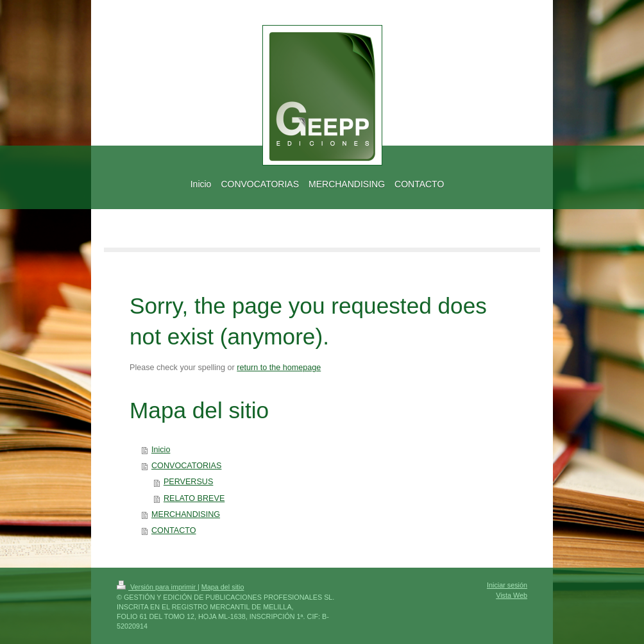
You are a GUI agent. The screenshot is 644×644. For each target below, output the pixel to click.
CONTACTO (174, 530)
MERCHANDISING (186, 514)
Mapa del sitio (223, 587)
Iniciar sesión (507, 585)
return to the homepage (279, 368)
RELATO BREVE (194, 498)
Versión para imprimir (157, 587)
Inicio (161, 450)
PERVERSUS (188, 482)
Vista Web (512, 595)
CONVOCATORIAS (186, 466)
